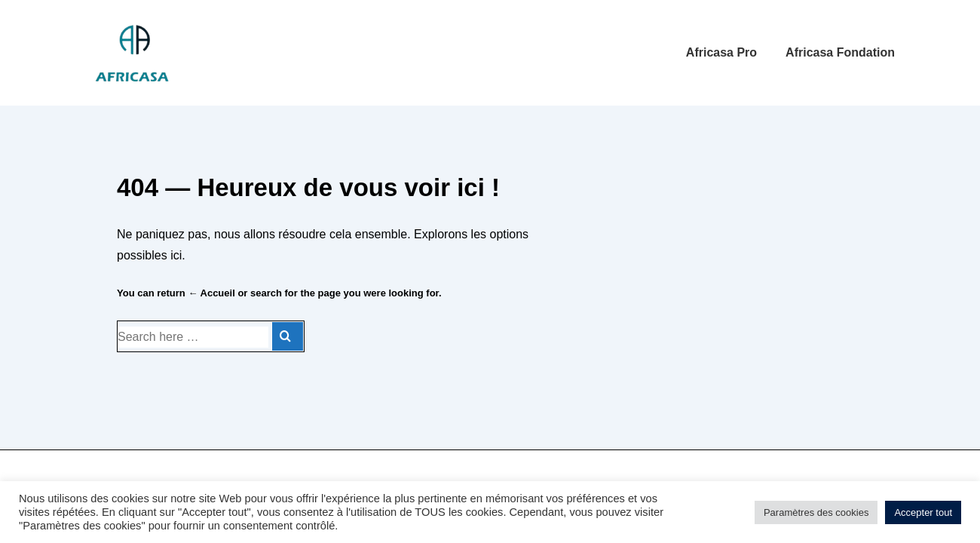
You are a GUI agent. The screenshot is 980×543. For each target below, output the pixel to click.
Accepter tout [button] (923, 512)
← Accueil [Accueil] (211, 293)
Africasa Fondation (840, 52)
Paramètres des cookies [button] (816, 512)
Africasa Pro (721, 52)
